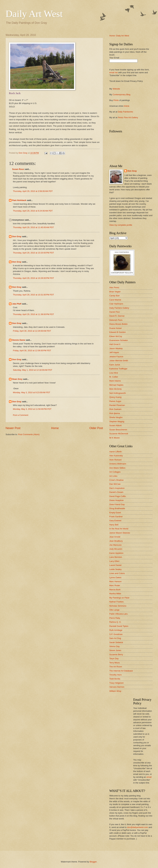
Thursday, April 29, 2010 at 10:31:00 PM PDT (33, 295)
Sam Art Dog (115, 638)
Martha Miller (115, 594)
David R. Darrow (117, 316)
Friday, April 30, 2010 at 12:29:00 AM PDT (32, 331)
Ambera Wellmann (118, 464)
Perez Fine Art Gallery (128, 117)
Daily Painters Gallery (119, 308)
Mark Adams (115, 381)
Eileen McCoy (116, 336)
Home (55, 428)
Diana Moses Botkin (118, 324)
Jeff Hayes (114, 352)
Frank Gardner (116, 517)
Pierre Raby (115, 618)
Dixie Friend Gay (117, 504)
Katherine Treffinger (118, 369)
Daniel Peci (115, 312)
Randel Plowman (117, 405)
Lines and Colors (117, 573)
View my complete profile (121, 225)
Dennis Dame (19, 340)
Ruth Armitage (116, 630)
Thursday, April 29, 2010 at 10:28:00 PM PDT (33, 278)
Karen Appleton (116, 553)
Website (116, 89)
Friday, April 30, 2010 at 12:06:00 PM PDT (32, 351)
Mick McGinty (115, 389)
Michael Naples (116, 385)
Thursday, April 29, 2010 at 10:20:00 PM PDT (33, 253)
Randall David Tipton (119, 626)
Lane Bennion (116, 557)
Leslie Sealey (115, 569)
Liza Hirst (114, 373)
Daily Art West (34, 14)
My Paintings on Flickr (119, 598)
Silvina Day (114, 646)
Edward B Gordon (117, 332)
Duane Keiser (116, 328)
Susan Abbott (115, 425)
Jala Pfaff (17, 304)
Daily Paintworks (126, 112)
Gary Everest (115, 521)
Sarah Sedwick (116, 642)
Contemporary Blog (122, 95)
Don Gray (17, 236)
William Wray (115, 691)
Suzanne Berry (116, 655)
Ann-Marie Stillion (117, 468)
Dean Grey (17, 379)
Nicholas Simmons (118, 606)
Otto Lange (114, 610)
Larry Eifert (114, 561)
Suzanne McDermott (119, 434)
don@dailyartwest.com (138, 827)
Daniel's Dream (116, 492)
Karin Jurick (115, 365)
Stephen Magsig (117, 421)
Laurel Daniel (115, 565)
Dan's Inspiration (117, 488)
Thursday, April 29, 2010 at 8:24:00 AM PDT (33, 211)
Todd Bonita (115, 679)
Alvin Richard (115, 460)
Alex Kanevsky (116, 456)
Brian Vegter (115, 292)
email (149, 777)
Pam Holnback (19, 200)
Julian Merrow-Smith (119, 361)
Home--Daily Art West (119, 36)
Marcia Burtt (115, 590)
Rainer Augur (115, 401)
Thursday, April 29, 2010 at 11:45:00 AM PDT (33, 227)
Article (126, 106)
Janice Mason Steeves (120, 533)
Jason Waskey (116, 348)
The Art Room (116, 667)
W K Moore (114, 438)
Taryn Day (114, 658)
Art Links (113, 476)
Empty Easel (115, 513)
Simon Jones (115, 650)
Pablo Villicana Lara (118, 614)
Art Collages (115, 472)
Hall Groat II (115, 344)
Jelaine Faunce (116, 357)
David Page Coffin (118, 496)
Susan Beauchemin (118, 430)
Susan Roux (18, 169)
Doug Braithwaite (117, 508)
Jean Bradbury (116, 541)
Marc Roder (115, 585)
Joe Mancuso (115, 545)
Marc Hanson (115, 581)
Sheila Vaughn (116, 417)
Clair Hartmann (116, 304)
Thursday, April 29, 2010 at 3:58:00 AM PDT (33, 191)
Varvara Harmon (117, 687)
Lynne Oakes (115, 577)
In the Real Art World (119, 529)
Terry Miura (114, 663)
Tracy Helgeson (117, 683)
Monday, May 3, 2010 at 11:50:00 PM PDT (32, 409)
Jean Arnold (115, 537)
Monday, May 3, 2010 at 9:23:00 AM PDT (32, 392)
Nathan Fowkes (116, 602)
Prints (116, 100)
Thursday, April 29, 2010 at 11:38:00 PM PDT (33, 314)
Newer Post (13, 428)
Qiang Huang (115, 397)
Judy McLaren (116, 549)
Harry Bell (114, 525)
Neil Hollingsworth (118, 393)
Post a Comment (21, 415)
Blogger (93, 862)
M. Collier (114, 377)
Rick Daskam (115, 409)
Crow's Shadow (116, 480)
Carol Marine (115, 300)
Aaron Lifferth (115, 452)
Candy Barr (115, 296)
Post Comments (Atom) (29, 434)
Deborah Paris (116, 320)
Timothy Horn (115, 675)
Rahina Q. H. (115, 622)
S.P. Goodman (116, 634)
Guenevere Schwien (119, 340)
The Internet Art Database (121, 671)
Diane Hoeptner (117, 500)
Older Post (96, 428)
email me (113, 72)
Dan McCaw (115, 484)
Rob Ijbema (115, 413)
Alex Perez (114, 287)
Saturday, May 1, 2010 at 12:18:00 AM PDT (33, 370)
